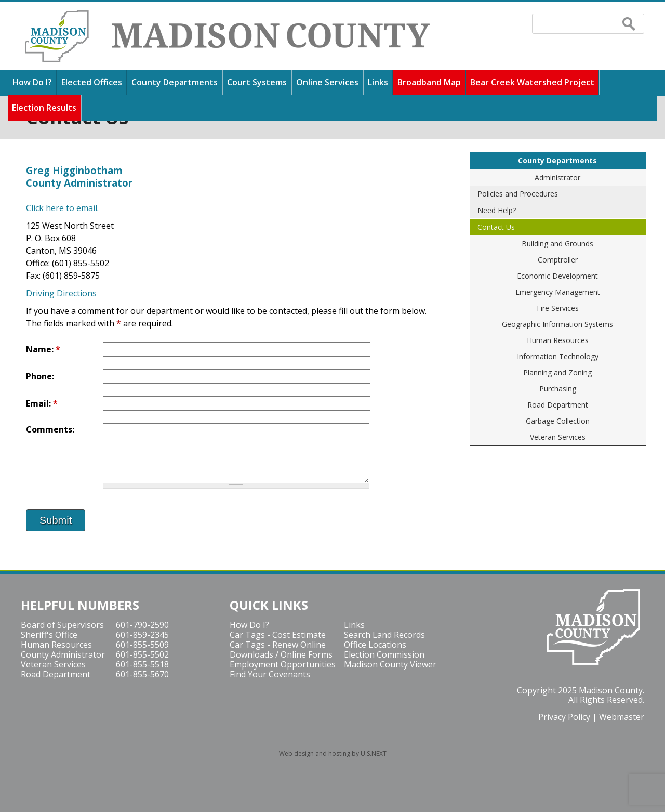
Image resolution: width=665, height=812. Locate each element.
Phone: (40, 376)
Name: (43, 349)
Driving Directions (61, 293)
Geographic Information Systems (557, 324)
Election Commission (384, 654)
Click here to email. (62, 208)
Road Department (558, 405)
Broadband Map (429, 82)
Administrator (557, 178)
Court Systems (257, 82)
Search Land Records (384, 635)
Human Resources (558, 340)
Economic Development (557, 276)
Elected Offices (92, 82)
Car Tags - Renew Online (278, 645)
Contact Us (496, 227)
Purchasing (558, 389)
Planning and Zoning (557, 372)
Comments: (50, 429)
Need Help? (497, 210)
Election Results (44, 108)
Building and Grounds (557, 244)
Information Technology (558, 356)
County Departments (175, 82)
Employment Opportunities (283, 664)
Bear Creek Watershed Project (532, 82)
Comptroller (558, 260)
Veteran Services (558, 437)
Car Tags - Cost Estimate (278, 635)
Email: (42, 403)
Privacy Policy (564, 717)
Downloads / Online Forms (281, 654)
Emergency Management (558, 292)
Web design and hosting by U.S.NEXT (333, 754)
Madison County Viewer (390, 664)
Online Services (327, 82)
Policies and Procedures (518, 194)
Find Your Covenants (270, 674)
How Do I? (32, 82)
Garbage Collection (558, 421)
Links (378, 82)
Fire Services (558, 308)
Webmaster (622, 717)
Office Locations (375, 645)
